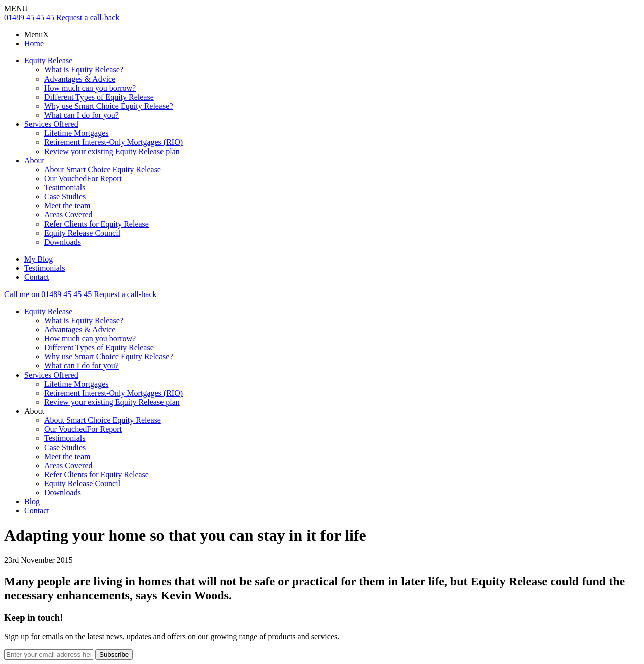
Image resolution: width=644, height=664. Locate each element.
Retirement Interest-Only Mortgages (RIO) (113, 142)
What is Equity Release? (84, 70)
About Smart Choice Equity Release (103, 169)
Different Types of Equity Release (99, 97)
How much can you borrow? (90, 88)
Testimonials (65, 188)
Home (34, 44)
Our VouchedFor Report (83, 178)
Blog (32, 502)
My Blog (38, 259)
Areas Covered (68, 215)
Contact (37, 277)
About (34, 160)
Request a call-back (88, 17)
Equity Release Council (82, 233)
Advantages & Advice (80, 79)
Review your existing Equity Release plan (112, 151)
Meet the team (67, 206)
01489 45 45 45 (29, 17)
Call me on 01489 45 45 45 (48, 294)
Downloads (63, 242)
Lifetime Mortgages (76, 133)
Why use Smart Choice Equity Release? (108, 106)
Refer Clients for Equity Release (97, 224)
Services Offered (51, 124)
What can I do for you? (82, 115)
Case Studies (65, 197)
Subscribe (114, 655)
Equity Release (48, 61)
